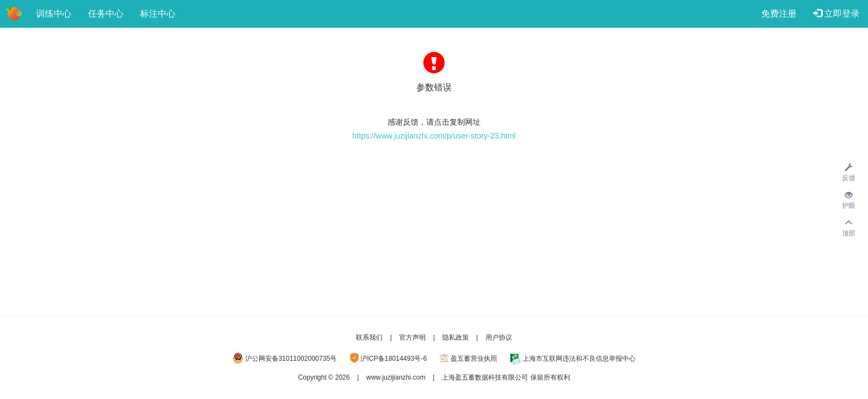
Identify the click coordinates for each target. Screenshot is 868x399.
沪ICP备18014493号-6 (394, 359)
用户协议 (499, 337)
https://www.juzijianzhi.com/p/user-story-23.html (434, 136)
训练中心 (54, 14)
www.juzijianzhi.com (396, 377)
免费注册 (779, 14)
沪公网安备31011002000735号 (291, 359)
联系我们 (369, 337)
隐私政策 (456, 337)
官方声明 (412, 337)
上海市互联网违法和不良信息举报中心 (579, 359)
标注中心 (158, 14)
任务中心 (106, 14)
